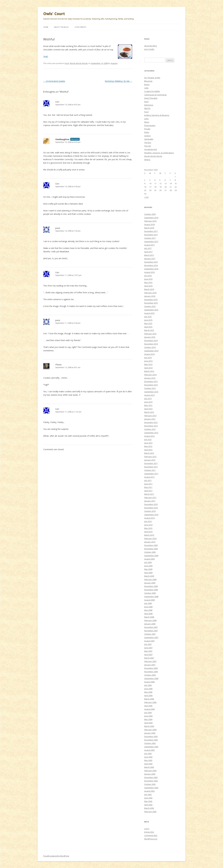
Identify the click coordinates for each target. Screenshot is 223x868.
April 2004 (148, 723)
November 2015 (151, 303)
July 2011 (148, 480)
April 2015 (148, 327)
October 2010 (150, 511)
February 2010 (150, 538)
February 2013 (150, 416)
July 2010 (148, 521)
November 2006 (151, 672)
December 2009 (151, 545)
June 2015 (148, 320)
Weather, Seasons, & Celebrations (159, 153)
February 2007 (150, 661)
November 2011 (151, 467)
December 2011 (151, 463)
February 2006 (150, 702)
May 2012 (148, 446)
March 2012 (149, 453)
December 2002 (151, 777)
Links (146, 119)
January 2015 (150, 337)
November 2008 (151, 590)
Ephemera (149, 105)
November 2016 (151, 265)
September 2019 (151, 218)
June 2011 (148, 484)
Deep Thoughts (151, 98)
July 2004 (148, 713)
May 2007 (148, 651)
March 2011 (149, 494)
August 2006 (149, 682)
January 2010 (150, 542)
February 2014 (150, 375)
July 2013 (148, 399)
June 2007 (148, 648)
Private (147, 129)
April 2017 (148, 252)
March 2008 (149, 617)
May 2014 (148, 364)
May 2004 (148, 719)
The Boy (148, 143)
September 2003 (151, 747)
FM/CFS (147, 108)
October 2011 (150, 470)
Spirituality (149, 139)
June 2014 (148, 361)
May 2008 (148, 610)
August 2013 (149, 395)
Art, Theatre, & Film (152, 78)
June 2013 (148, 402)
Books (147, 84)
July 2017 (148, 248)
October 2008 (150, 593)
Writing (147, 160)
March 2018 (149, 228)
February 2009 (150, 579)
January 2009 (150, 583)
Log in (147, 829)
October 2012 (150, 429)
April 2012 (148, 450)
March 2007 (149, 658)
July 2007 (148, 644)
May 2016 (148, 282)
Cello (146, 88)
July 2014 (148, 358)
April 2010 (148, 532)
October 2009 (150, 552)
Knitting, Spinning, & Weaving (157, 115)
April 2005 (148, 706)
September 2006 (151, 678)
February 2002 (150, 812)
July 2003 (148, 754)
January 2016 (150, 296)
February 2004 (150, 730)
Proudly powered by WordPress (56, 856)
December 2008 (151, 586)
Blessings (148, 81)
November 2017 (151, 235)
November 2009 (151, 549)
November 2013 (151, 385)
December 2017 (151, 231)
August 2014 (149, 354)
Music (147, 122)
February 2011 (150, 498)
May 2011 (148, 487)
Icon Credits (80, 27)
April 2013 (148, 409)
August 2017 (149, 245)
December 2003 (151, 736)
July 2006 (148, 685)
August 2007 (149, 641)
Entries (149, 832)
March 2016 (149, 289)
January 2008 (150, 624)
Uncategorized (151, 149)
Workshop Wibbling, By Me (118, 81)
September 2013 (151, 392)
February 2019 (150, 221)
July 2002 (148, 794)
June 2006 (148, 689)
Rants (147, 132)
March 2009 (149, 576)
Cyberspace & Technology (155, 95)
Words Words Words (79, 63)
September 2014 (151, 351)
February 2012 (150, 457)
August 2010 (149, 518)
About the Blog (61, 27)
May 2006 (148, 692)
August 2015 (149, 313)
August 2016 (149, 272)
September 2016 (151, 269)
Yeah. (46, 56)
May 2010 (148, 528)
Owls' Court (54, 14)
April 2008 (148, 614)
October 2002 (150, 784)
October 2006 (150, 675)
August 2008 (149, 600)
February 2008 (150, 620)
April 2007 (148, 655)
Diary (146, 102)
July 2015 (148, 317)
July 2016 (148, 276)
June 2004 (148, 716)
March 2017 (149, 255)
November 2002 (151, 781)
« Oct (146, 197)
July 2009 (148, 562)
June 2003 (148, 757)
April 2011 (148, 491)
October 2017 (150, 238)
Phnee (58, 365)
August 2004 (149, 709)
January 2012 (150, 460)
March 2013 (149, 412)
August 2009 (149, 559)
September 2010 (151, 515)
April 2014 (148, 368)
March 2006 (149, 699)
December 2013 (151, 381)
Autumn (114, 63)
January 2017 (150, 259)
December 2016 (151, 262)
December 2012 (151, 422)
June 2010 (148, 525)
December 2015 (151, 300)
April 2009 (148, 573)
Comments (151, 835)
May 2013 (148, 405)
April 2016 (148, 286)
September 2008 (151, 596)
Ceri (57, 102)
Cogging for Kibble (152, 91)
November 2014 (151, 344)
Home (46, 27)
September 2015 (151, 310)
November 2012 (151, 426)
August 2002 (149, 791)
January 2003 (150, 774)
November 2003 (151, 740)
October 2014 (150, 347)
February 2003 (150, 771)
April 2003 (148, 764)
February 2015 (150, 334)
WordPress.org (151, 839)
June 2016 (148, 279)
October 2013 (150, 388)
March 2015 (149, 330)
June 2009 (148, 566)
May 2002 (148, 801)
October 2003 (150, 743)
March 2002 (149, 808)
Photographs (150, 125)
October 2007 (150, 634)
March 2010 (149, 535)
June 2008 (148, 607)
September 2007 (151, 637)
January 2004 (150, 733)
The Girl (148, 146)
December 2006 (151, 668)
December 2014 (151, 340)
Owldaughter (62, 139)
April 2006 (148, 695)
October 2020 (150, 214)
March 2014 (149, 371)
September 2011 (151, 474)
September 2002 (151, 788)
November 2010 (151, 508)
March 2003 (149, 767)
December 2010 (151, 504)
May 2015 (148, 323)
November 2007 (151, 631)
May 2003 (148, 760)
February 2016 (150, 293)
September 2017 (151, 241)
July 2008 (148, 603)
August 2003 (149, 750)
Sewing (147, 136)
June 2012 (148, 443)
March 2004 (149, 726)
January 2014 (150, 378)
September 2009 (151, 556)
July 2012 (148, 439)
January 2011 (150, 501)
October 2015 (150, 306)
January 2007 (150, 665)
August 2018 (149, 224)
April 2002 (148, 805)
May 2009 (148, 569)
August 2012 (149, 436)
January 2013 (150, 419)
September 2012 (151, 433)
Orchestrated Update (54, 81)
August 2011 (149, 477)
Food (67, 63)
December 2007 (151, 627)
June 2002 (148, 798)
